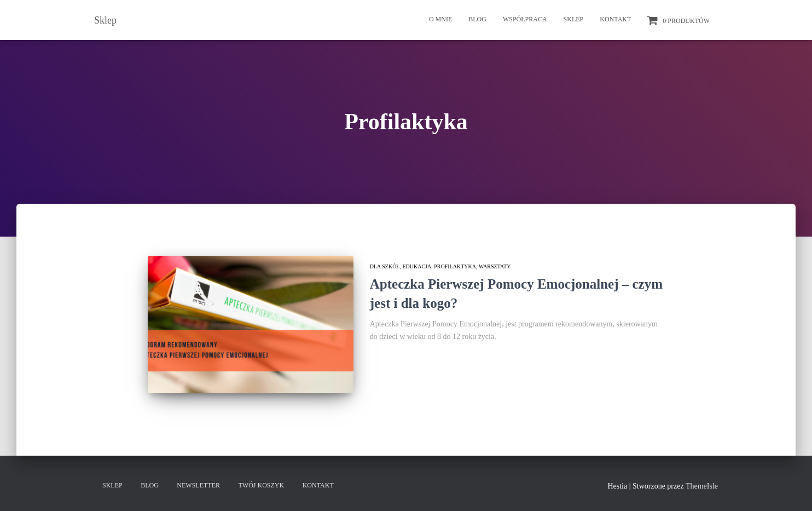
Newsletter (198, 485)
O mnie (440, 19)
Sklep (574, 19)
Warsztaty (495, 266)
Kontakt (615, 19)
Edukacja (417, 266)
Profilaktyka (455, 266)
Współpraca (525, 19)
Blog (477, 19)
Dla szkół (385, 266)
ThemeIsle (702, 486)
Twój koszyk (262, 485)
